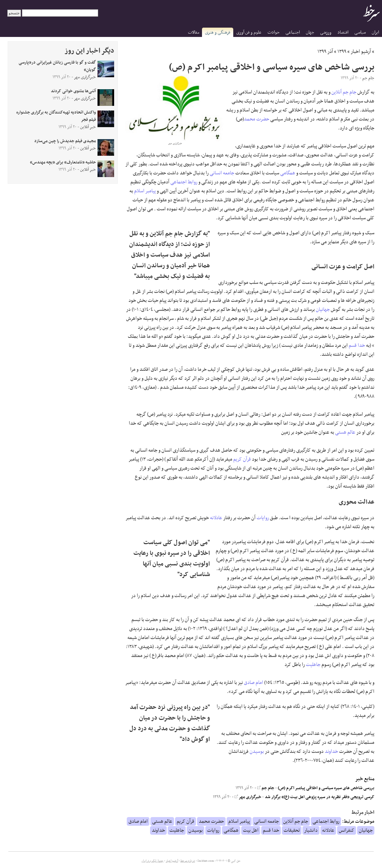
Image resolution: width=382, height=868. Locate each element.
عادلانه (216, 518)
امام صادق (254, 683)
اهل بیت (251, 830)
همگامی (288, 173)
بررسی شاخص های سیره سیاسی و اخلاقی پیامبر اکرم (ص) (326, 788)
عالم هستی (345, 432)
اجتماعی (293, 32)
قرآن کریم (242, 459)
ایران (375, 32)
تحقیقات (292, 830)
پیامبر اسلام (145, 191)
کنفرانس (347, 830)
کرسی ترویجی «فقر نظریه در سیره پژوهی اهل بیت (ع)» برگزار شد (320, 797)
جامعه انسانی (222, 173)
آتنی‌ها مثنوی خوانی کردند (73, 91)
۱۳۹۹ (342, 52)
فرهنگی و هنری (218, 32)
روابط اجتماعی (184, 182)
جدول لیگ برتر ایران (152, 861)
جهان (310, 32)
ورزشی (326, 32)
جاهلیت (313, 665)
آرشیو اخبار (361, 52)
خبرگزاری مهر (248, 797)
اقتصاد (343, 32)
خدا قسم (357, 345)
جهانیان (323, 310)
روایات (263, 518)
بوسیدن (257, 752)
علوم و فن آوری (249, 32)
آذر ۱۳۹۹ (325, 52)
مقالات (194, 32)
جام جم (266, 788)
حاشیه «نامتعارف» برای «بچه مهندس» (63, 162)
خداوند (331, 752)
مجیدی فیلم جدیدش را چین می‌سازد (65, 141)
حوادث (274, 32)
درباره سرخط (188, 861)
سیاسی (360, 32)
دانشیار (311, 830)
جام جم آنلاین (344, 92)
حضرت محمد (257, 119)
